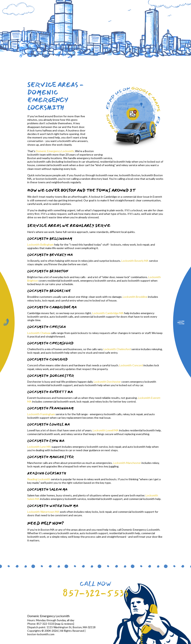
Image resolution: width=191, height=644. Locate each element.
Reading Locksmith (39, 479)
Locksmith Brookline (135, 297)
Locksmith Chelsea (39, 333)
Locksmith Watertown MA (43, 512)
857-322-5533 (95, 593)
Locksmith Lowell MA (106, 430)
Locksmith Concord (131, 365)
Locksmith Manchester (127, 463)
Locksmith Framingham (41, 414)
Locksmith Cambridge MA (108, 313)
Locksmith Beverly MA (135, 261)
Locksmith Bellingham (40, 244)
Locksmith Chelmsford (117, 349)
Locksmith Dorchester (107, 382)
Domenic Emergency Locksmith (55, 151)
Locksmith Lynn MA (39, 447)
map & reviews (64, 624)
